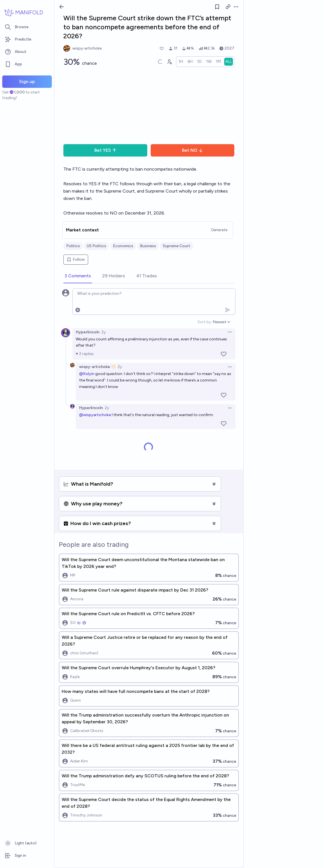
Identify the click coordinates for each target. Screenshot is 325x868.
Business (148, 246)
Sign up (27, 82)
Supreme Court (177, 246)
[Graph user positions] (169, 62)
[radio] (181, 62)
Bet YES (105, 150)
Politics (73, 246)
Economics (123, 246)
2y (103, 332)
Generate (219, 230)
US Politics (96, 246)
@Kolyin (87, 374)
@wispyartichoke (95, 415)
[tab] (78, 276)
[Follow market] (217, 7)
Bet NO (192, 150)
